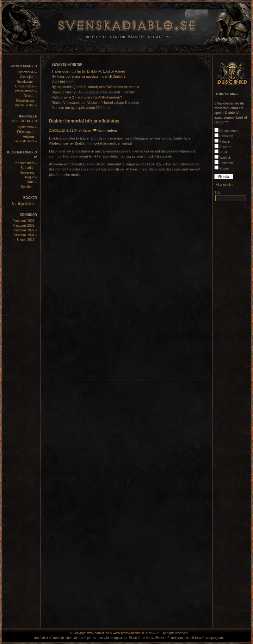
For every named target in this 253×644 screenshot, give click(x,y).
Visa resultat (225, 185)
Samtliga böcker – (24, 204)
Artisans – (30, 137)
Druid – (32, 182)
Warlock (225, 158)
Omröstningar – (26, 86)
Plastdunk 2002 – (25, 226)
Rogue (224, 168)
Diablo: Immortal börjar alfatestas (84, 121)
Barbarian (226, 136)
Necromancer (229, 131)
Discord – (30, 96)
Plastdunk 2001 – (25, 221)
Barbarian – (29, 168)
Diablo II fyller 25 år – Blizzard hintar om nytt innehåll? (93, 92)
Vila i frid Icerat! (64, 82)
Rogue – (31, 177)
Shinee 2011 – (27, 240)
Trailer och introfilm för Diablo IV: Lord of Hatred (88, 71)
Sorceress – (29, 173)
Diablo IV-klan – (26, 105)
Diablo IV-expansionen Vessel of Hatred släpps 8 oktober (96, 103)
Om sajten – (28, 77)
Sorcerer (225, 147)
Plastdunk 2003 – (25, 230)
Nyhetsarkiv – (27, 72)
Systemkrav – (27, 127)
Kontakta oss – (27, 101)
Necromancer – (26, 163)
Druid (223, 152)
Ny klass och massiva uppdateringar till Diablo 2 (89, 76)
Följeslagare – (27, 132)
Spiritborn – (29, 187)
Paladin (225, 142)
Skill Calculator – (25, 141)
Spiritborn (226, 163)
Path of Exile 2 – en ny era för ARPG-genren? (87, 97)
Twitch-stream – (26, 91)
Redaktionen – (27, 82)
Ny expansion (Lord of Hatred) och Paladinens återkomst (95, 87)
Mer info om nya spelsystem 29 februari (82, 108)
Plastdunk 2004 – (25, 235)
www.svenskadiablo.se (129, 633)
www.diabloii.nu (98, 633)
